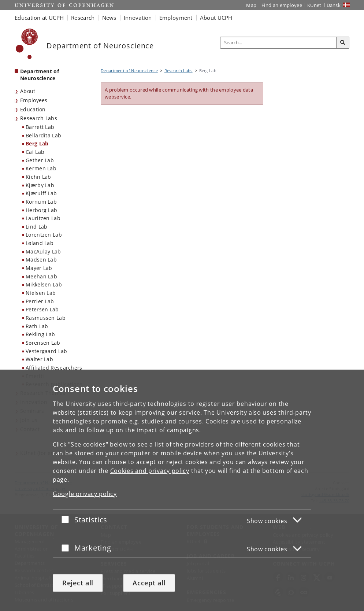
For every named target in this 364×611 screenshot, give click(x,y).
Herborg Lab (41, 210)
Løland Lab (40, 243)
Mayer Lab (39, 268)
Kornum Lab (41, 202)
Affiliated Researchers (54, 368)
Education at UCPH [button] (39, 18)
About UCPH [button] (216, 18)
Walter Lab (39, 359)
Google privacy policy (85, 494)
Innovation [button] (138, 18)
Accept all (149, 583)
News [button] (109, 18)
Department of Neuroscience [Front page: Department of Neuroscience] (40, 75)
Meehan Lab (41, 276)
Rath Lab (37, 326)
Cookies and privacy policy (150, 471)
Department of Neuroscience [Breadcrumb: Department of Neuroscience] (129, 71)
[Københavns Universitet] (27, 44)
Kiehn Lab (38, 177)
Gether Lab (40, 160)
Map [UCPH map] (251, 5)
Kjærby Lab (40, 185)
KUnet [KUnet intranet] (314, 5)
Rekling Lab (40, 334)
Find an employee (282, 5)
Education (33, 109)
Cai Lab (35, 152)
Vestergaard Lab (47, 351)
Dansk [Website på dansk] (334, 5)
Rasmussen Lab (46, 318)
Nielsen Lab (41, 293)
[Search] (343, 43)
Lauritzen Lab (43, 218)
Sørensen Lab (43, 343)
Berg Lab (37, 143)
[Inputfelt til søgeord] (278, 43)
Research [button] (83, 18)
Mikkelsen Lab (44, 284)
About (28, 91)
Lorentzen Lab (44, 235)
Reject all (78, 583)
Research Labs (39, 118)
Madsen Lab (41, 260)
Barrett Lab (40, 127)
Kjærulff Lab (41, 193)
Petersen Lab (42, 309)
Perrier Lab (40, 301)
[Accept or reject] (67, 519)
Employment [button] (176, 18)
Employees (34, 100)
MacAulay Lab (43, 251)
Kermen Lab (41, 168)
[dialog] (182, 490)
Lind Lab (36, 227)
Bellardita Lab (43, 135)
